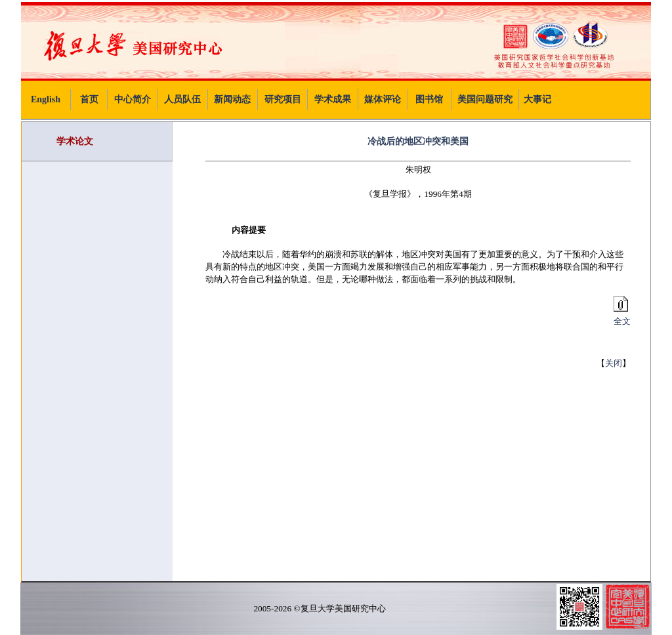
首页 (89, 99)
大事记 (537, 99)
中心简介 (133, 99)
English (46, 99)
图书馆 (429, 99)
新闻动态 (232, 99)
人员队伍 (182, 99)
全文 (620, 317)
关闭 (614, 363)
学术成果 (333, 99)
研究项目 (283, 99)
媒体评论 (383, 99)
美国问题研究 (485, 99)
